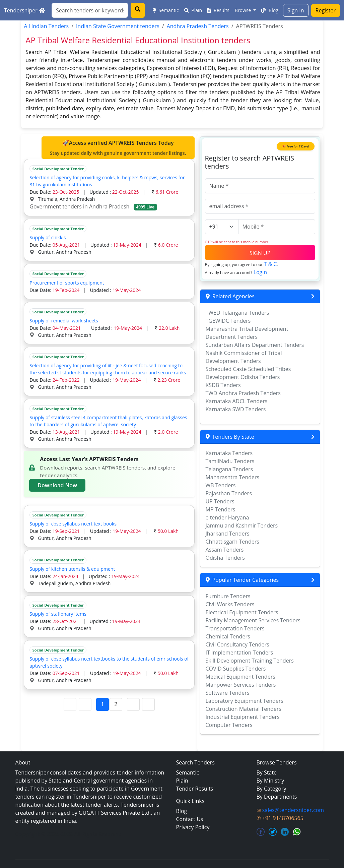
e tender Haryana (227, 517)
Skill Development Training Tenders (250, 661)
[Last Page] (148, 704)
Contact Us (190, 819)
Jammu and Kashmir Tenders (242, 525)
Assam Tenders (225, 550)
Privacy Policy (193, 827)
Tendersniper (24, 10)
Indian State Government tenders (118, 26)
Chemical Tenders (228, 636)
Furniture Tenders (228, 596)
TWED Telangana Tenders (237, 313)
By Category (271, 789)
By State (267, 772)
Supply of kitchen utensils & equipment (72, 569)
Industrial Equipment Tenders (243, 717)
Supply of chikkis (48, 237)
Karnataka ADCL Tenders (237, 401)
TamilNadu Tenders (230, 461)
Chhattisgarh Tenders (232, 542)
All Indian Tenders (46, 26)
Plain (193, 10)
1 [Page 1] (102, 704)
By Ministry (270, 781)
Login (260, 272)
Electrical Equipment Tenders (242, 612)
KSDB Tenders (223, 385)
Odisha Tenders (225, 558)
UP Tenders (220, 501)
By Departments (277, 797)
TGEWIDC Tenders (228, 321)
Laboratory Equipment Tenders (245, 701)
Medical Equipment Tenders (240, 677)
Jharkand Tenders (228, 534)
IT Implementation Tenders (239, 653)
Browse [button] (244, 10)
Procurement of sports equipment (67, 283)
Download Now (57, 485)
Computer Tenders (229, 725)
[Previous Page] (85, 704)
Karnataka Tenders (229, 453)
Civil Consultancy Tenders (237, 644)
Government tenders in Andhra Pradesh (93, 206)
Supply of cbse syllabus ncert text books (73, 524)
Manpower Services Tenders (241, 685)
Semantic (166, 10)
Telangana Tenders (229, 469)
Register (326, 10)
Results (218, 10)
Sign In (296, 10)
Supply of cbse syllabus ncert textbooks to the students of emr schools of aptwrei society (109, 662)
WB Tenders (221, 485)
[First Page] (70, 704)
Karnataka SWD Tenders (236, 409)
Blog (270, 10)
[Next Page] (133, 704)
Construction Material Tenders (244, 709)
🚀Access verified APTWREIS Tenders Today (118, 148)
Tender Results (195, 789)
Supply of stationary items (58, 614)
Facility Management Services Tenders (253, 620)
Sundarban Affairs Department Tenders (255, 345)
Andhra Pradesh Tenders (198, 26)
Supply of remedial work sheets (64, 321)
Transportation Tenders (235, 628)
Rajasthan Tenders (229, 493)
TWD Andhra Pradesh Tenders (243, 393)
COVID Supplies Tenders (236, 669)
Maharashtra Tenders (233, 477)
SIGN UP (260, 253)
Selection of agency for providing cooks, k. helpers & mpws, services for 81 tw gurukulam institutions (107, 181)
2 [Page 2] (116, 704)
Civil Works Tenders (230, 604)
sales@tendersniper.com (293, 810)
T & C (270, 264)
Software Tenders (228, 693)
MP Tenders (221, 509)
